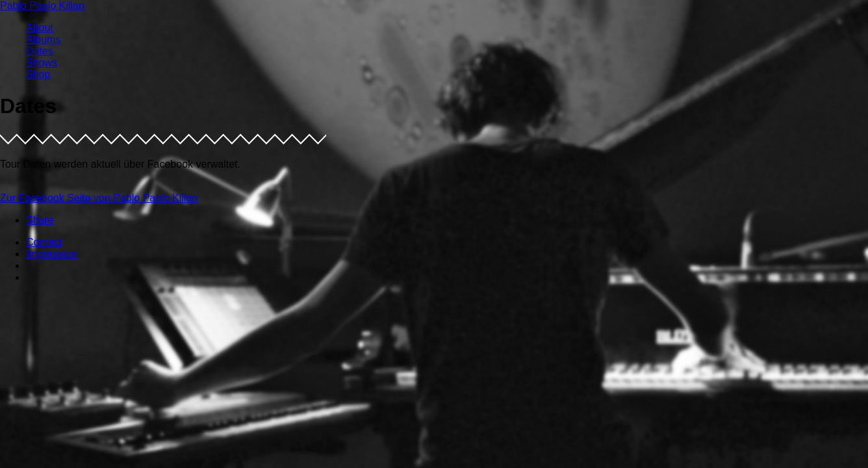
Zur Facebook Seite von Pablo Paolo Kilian (99, 198)
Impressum (52, 254)
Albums (43, 39)
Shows (42, 63)
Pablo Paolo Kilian (42, 6)
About (40, 28)
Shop (38, 74)
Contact (44, 242)
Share (40, 220)
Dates (40, 51)
